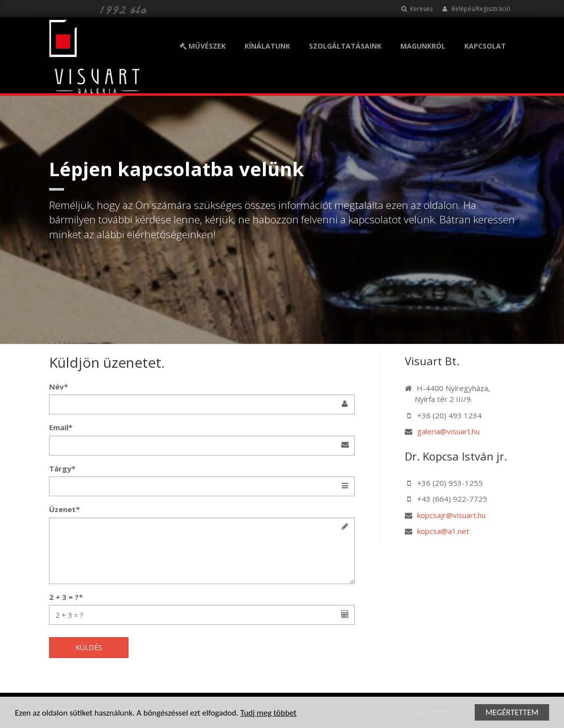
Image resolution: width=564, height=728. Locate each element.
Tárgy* (62, 468)
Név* (59, 387)
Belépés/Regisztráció (476, 9)
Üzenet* (64, 509)
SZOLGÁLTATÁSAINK (345, 46)
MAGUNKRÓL (423, 46)
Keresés (417, 9)
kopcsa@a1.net (443, 531)
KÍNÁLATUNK (267, 46)
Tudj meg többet (268, 714)
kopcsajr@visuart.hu (451, 515)
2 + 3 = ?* (66, 597)
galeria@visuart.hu (448, 431)
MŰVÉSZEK (203, 46)
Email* (61, 427)
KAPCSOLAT (485, 46)
